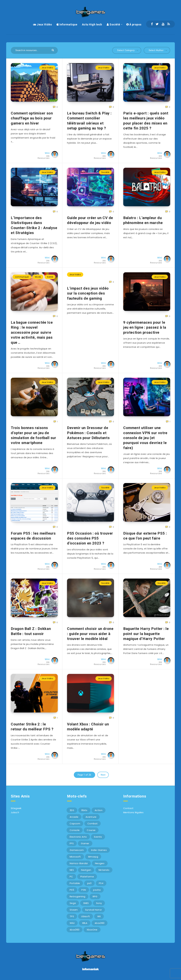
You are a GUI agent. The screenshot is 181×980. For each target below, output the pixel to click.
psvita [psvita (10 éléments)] (97, 890)
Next (103, 775)
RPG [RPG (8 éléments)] (95, 896)
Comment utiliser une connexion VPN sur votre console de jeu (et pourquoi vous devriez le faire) (145, 438)
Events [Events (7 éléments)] (98, 837)
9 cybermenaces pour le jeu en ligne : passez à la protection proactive (145, 327)
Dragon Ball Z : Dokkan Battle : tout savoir (31, 631)
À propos (134, 24)
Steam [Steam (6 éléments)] (74, 910)
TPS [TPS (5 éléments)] (72, 916)
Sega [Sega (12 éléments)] (73, 903)
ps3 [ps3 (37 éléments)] (89, 883)
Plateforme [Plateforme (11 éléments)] (87, 877)
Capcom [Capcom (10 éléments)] (75, 823)
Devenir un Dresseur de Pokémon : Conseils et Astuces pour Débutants (88, 433)
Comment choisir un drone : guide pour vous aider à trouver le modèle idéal (90, 634)
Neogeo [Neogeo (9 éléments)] (100, 863)
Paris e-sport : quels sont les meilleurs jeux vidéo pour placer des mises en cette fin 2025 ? (146, 121)
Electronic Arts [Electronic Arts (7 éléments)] (78, 837)
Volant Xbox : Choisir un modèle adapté (88, 727)
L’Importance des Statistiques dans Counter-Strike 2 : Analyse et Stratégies (34, 225)
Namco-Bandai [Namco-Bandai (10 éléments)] (79, 863)
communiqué (22, 277)
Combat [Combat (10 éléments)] (93, 823)
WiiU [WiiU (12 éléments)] (72, 923)
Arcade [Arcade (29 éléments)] (74, 817)
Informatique (67, 24)
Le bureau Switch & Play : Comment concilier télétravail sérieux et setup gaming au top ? (89, 121)
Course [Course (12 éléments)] (91, 830)
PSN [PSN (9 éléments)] (84, 890)
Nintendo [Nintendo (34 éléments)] (104, 870)
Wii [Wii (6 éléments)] (99, 916)
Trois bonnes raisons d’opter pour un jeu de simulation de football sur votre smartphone (34, 435)
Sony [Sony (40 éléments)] (99, 903)
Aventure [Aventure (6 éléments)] (91, 817)
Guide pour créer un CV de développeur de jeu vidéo (90, 220)
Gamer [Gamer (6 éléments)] (85, 843)
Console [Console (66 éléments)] (75, 830)
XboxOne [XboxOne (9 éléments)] (92, 930)
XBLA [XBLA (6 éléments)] (85, 923)
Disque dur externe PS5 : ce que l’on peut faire (145, 536)
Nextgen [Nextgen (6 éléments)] (86, 870)
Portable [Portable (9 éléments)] (75, 883)
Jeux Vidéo (42, 24)
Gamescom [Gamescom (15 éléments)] (77, 850)
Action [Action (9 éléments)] (99, 810)
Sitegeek (16, 808)
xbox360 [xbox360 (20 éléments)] (75, 930)
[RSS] (169, 24)
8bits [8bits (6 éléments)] (84, 810)
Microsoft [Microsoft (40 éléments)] (75, 857)
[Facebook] (152, 24)
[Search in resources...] (34, 50)
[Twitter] (157, 24)
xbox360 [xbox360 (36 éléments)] (100, 923)
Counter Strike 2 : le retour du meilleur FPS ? (32, 727)
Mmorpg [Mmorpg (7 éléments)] (93, 857)
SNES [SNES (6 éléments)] (86, 903)
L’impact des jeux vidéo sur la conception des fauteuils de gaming (88, 293)
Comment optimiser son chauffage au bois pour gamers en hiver (32, 118)
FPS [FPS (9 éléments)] (72, 843)
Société (113, 24)
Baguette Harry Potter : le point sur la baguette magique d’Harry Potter (146, 634)
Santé (50, 277)
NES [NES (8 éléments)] (72, 870)
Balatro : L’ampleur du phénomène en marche (143, 220)
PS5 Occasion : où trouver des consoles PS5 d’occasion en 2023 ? (90, 538)
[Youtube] (163, 24)
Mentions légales (133, 812)
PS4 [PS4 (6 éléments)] (101, 883)
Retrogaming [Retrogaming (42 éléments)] (77, 896)
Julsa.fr (15, 812)
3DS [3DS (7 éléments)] (72, 810)
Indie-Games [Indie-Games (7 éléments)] (99, 850)
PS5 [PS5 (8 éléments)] (72, 890)
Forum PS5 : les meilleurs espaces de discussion (33, 536)
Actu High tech (92, 24)
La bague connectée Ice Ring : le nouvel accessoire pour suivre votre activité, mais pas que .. (32, 332)
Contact (128, 808)
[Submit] (53, 50)
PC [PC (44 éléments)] (71, 877)
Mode (38, 277)
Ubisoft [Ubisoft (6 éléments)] (86, 916)
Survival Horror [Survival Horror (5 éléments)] (94, 910)
